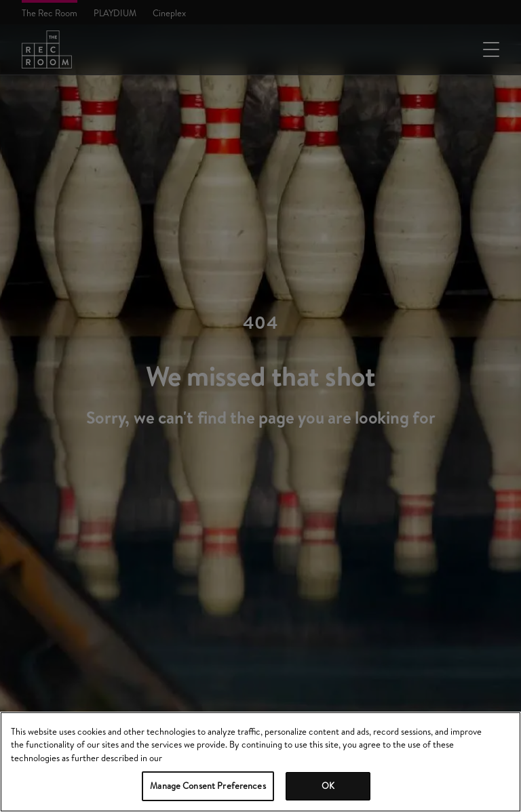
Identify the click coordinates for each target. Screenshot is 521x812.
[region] (260, 762)
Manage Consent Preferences (208, 786)
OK (328, 786)
